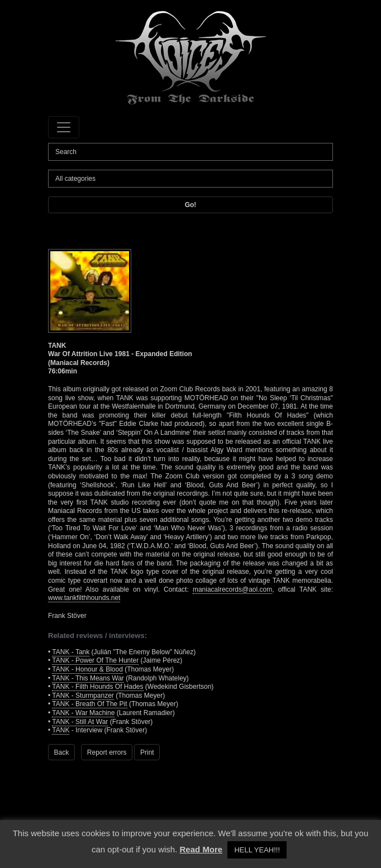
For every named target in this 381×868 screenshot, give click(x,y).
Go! (191, 205)
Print (147, 752)
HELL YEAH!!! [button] (257, 850)
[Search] (190, 152)
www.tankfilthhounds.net (84, 598)
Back (62, 752)
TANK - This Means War (88, 678)
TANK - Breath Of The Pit (89, 704)
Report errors (107, 752)
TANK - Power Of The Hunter (95, 660)
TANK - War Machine (83, 713)
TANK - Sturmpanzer (83, 696)
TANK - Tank (71, 652)
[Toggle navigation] (64, 127)
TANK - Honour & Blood (87, 669)
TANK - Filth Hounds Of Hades (97, 687)
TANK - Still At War (80, 722)
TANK (61, 730)
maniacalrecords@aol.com (232, 589)
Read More (201, 849)
